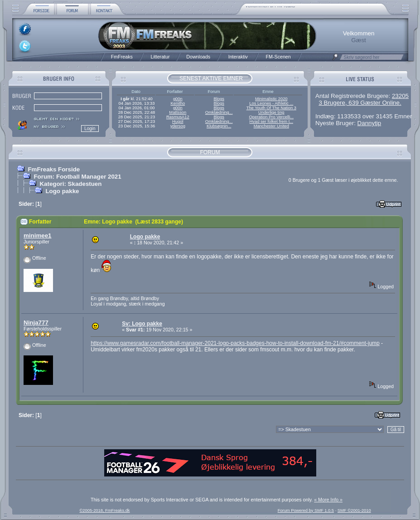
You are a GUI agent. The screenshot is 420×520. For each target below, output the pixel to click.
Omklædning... (219, 112)
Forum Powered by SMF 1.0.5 (306, 510)
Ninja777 (36, 323)
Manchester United (271, 126)
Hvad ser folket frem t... (271, 121)
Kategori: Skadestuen (70, 184)
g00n (178, 99)
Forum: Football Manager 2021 (77, 177)
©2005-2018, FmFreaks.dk (104, 510)
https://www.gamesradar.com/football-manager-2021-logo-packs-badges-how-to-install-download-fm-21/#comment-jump (235, 343)
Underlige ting (271, 112)
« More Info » (328, 500)
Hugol (178, 121)
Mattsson (178, 112)
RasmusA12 (178, 117)
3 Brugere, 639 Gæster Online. (360, 103)
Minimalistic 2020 (271, 99)
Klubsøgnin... (219, 126)
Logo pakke (62, 191)
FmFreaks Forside (54, 169)
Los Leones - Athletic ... (271, 103)
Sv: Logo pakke (142, 324)
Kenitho (178, 103)
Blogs (219, 99)
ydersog (178, 126)
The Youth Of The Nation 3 (271, 108)
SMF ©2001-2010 (354, 510)
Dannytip (369, 123)
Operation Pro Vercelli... (272, 117)
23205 (400, 96)
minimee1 (38, 236)
